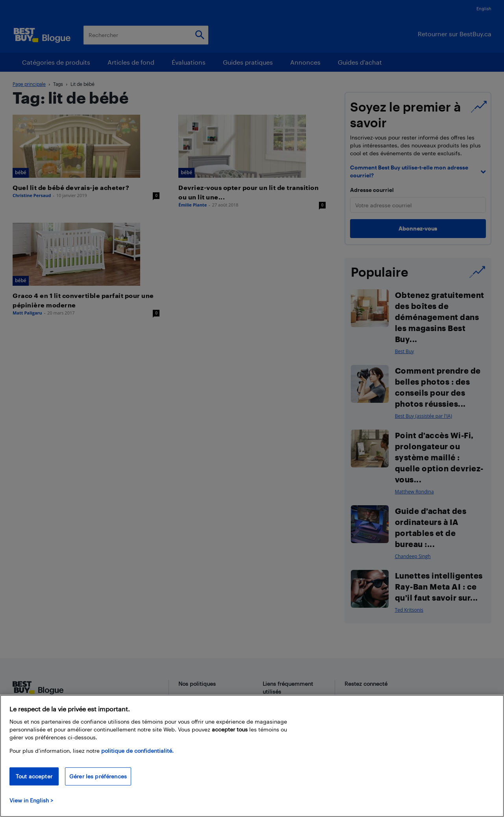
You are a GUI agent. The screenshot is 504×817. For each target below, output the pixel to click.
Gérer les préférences (98, 776)
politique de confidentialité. (137, 751)
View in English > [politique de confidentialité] (31, 800)
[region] (252, 756)
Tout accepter (34, 776)
